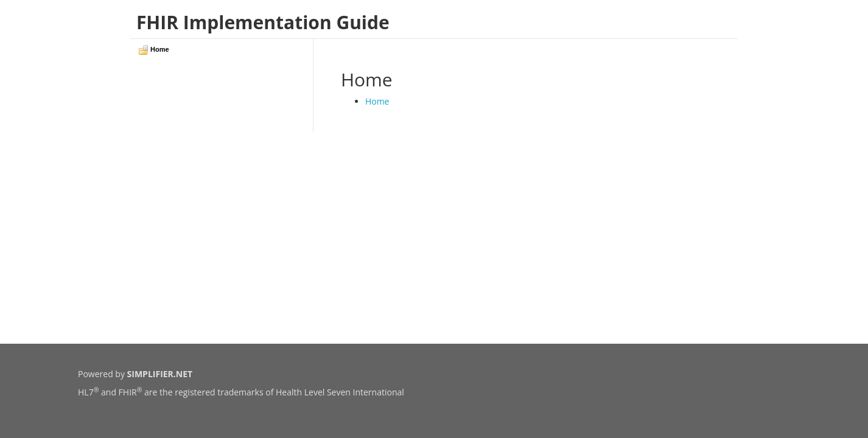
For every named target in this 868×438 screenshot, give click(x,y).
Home (377, 101)
